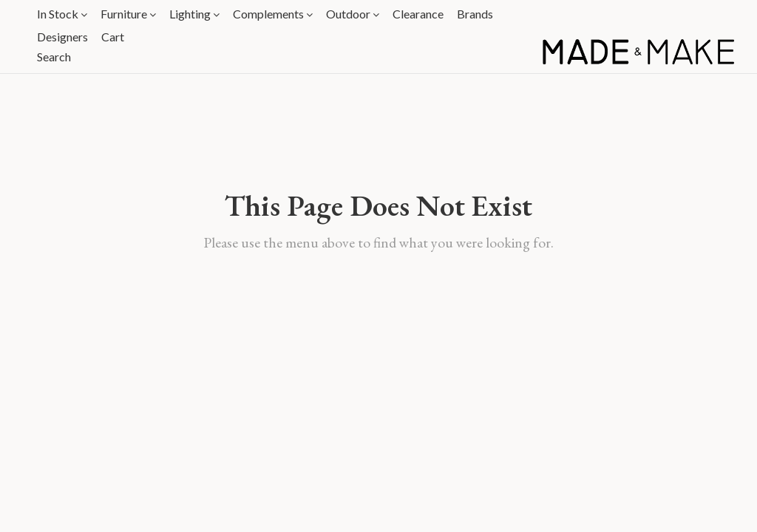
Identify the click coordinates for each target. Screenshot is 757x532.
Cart (113, 37)
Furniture (128, 14)
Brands (475, 14)
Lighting (194, 14)
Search (54, 57)
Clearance (418, 14)
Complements (273, 14)
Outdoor (353, 14)
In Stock (62, 14)
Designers (62, 37)
